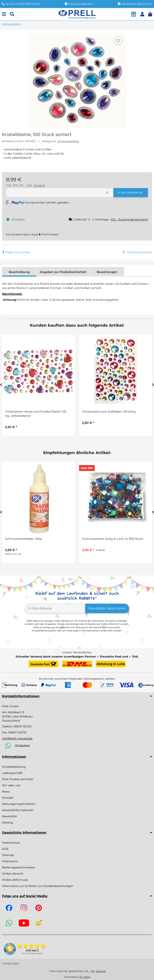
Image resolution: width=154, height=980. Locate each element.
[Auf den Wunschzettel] (118, 41)
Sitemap (8, 855)
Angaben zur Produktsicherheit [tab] (63, 272)
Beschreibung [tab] (19, 272)
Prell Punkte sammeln (18, 779)
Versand (39, 185)
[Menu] (4, 14)
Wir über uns (11, 785)
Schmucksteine (68, 141)
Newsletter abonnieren (107, 608)
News (6, 792)
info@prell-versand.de (17, 738)
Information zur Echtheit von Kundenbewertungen (38, 886)
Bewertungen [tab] (107, 272)
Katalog (8, 822)
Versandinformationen (18, 810)
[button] (142, 14)
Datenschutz (11, 843)
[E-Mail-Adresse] (55, 608)
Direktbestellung (14, 767)
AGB (5, 849)
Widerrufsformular (15, 880)
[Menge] (60, 193)
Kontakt (8, 798)
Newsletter (10, 816)
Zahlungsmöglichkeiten (19, 804)
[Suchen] (12, 14)
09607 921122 (23, 726)
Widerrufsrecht (13, 874)
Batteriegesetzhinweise (18, 867)
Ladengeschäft (12, 773)
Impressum (10, 861)
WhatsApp (22, 745)
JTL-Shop (85, 977)
